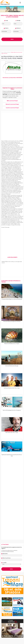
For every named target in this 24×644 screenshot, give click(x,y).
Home (2, 52)
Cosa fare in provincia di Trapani (12, 108)
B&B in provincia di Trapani (12, 101)
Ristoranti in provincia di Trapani (12, 104)
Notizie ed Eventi (7, 52)
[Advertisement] (12, 128)
